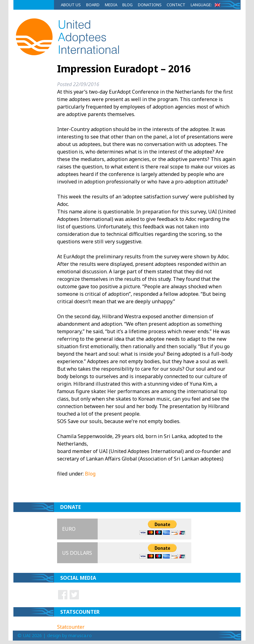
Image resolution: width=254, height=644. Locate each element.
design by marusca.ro (69, 635)
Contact (176, 5)
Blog (127, 5)
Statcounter (71, 627)
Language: (207, 5)
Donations (150, 5)
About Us (71, 5)
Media (111, 5)
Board (93, 5)
